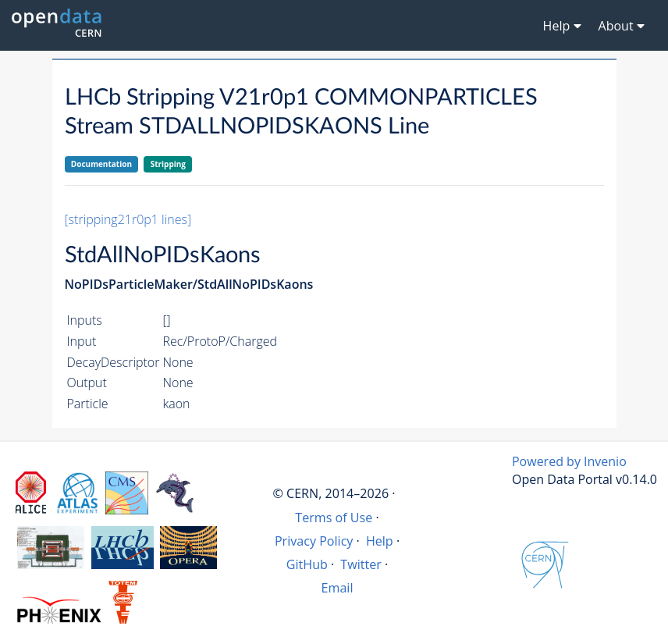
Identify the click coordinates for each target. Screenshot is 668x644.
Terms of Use (334, 518)
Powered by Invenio (569, 461)
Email (338, 588)
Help (380, 541)
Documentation (101, 164)
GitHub (307, 564)
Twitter (361, 564)
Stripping (168, 164)
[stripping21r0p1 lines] (128, 219)
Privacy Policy (314, 541)
